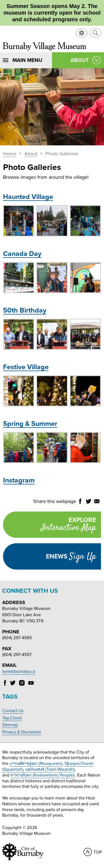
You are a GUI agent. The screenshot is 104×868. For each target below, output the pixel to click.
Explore (49, 525)
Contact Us (13, 711)
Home (10, 154)
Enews (71, 557)
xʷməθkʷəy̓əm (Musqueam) (36, 764)
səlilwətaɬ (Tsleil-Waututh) (50, 769)
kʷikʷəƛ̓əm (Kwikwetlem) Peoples (43, 775)
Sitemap (10, 725)
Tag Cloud (12, 718)
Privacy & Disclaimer (22, 732)
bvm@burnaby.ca (19, 672)
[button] (95, 33)
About (31, 154)
